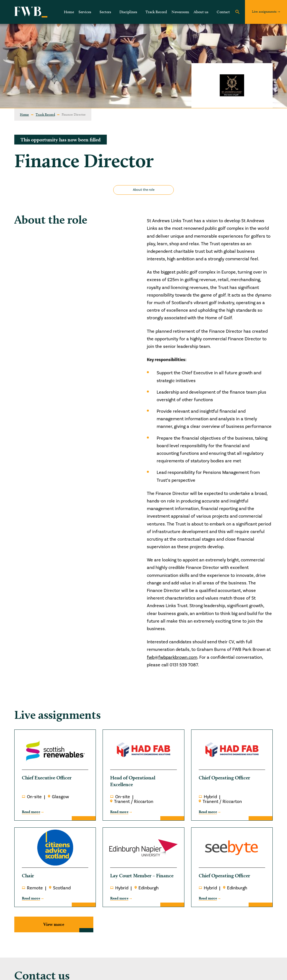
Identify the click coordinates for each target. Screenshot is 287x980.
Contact (223, 12)
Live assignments (264, 11)
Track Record (156, 12)
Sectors (105, 12)
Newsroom (180, 12)
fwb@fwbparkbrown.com (172, 657)
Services (85, 12)
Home (69, 12)
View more (54, 924)
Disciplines (128, 12)
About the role (144, 190)
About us (201, 12)
